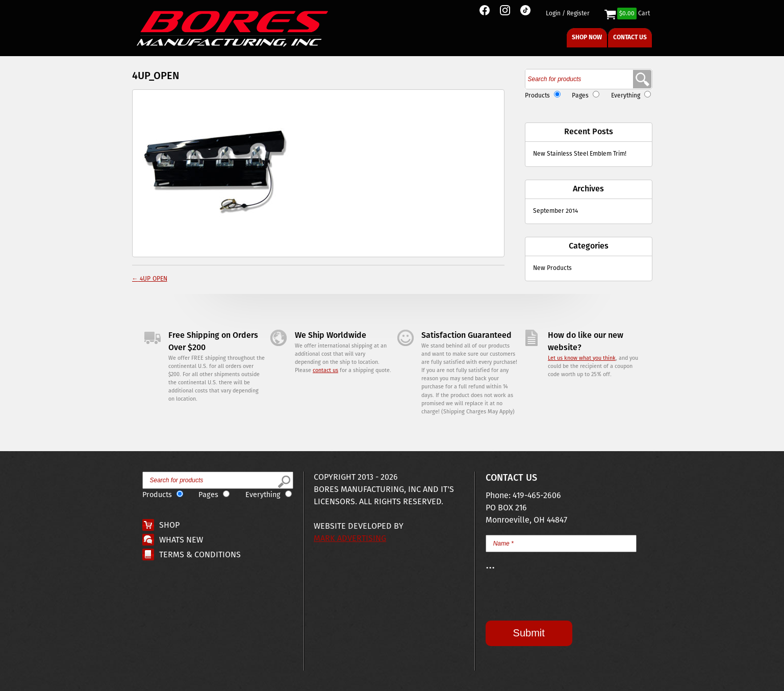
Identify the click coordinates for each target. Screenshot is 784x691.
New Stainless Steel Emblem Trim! (580, 154)
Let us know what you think (582, 358)
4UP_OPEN (150, 279)
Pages (580, 96)
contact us (325, 371)
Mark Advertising (350, 539)
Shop (169, 525)
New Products (552, 268)
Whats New (181, 540)
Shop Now (587, 38)
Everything (626, 96)
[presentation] (563, 601)
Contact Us (630, 38)
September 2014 (555, 211)
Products (537, 96)
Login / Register (568, 14)
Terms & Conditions (200, 555)
